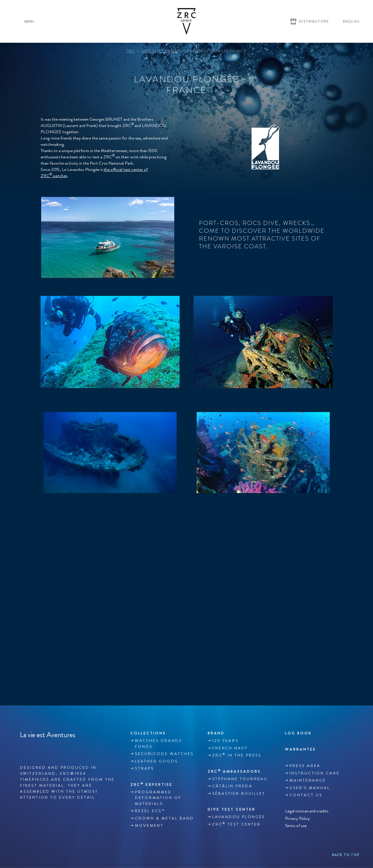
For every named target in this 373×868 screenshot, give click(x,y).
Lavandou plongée (239, 817)
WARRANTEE (300, 749)
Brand (216, 733)
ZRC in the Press (237, 755)
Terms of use (296, 826)
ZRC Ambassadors (234, 771)
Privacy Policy (297, 818)
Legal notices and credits (307, 811)
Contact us (306, 795)
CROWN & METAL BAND (164, 818)
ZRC (131, 51)
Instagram (36, 749)
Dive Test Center (160, 51)
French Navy (230, 748)
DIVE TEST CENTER (232, 809)
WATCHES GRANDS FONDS (158, 744)
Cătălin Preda (232, 786)
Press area (305, 766)
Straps (144, 769)
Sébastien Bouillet (239, 794)
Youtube (48, 749)
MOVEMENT (149, 826)
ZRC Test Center (236, 824)
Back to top (346, 855)
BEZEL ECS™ (150, 811)
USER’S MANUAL (310, 788)
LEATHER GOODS (156, 761)
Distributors (314, 22)
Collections (148, 733)
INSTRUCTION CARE (315, 773)
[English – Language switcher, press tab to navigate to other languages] (350, 22)
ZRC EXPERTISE (151, 784)
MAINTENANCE (308, 780)
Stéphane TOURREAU (240, 779)
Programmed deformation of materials (158, 798)
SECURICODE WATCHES (164, 754)
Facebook (23, 749)
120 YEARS (225, 741)
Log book (298, 733)
